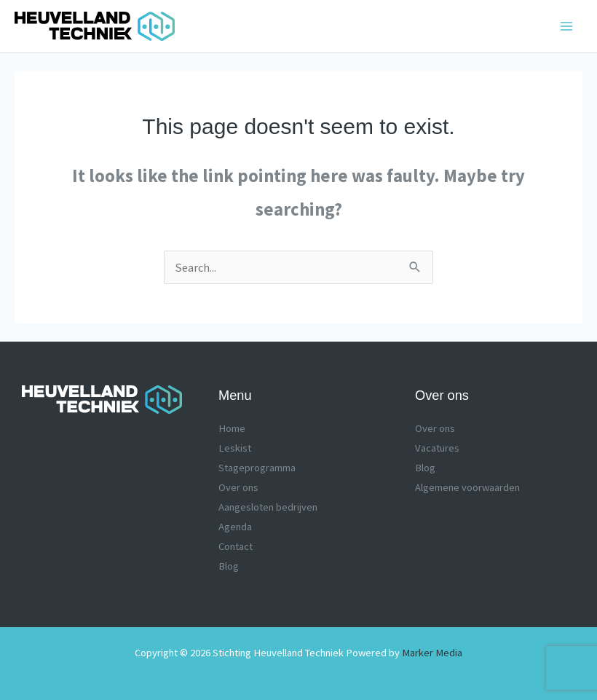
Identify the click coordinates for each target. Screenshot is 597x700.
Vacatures (437, 448)
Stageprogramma (257, 468)
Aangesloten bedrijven (268, 507)
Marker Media (432, 653)
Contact (236, 546)
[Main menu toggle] (566, 27)
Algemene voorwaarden (467, 487)
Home (232, 428)
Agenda (235, 527)
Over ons (238, 487)
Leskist (235, 448)
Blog (229, 566)
